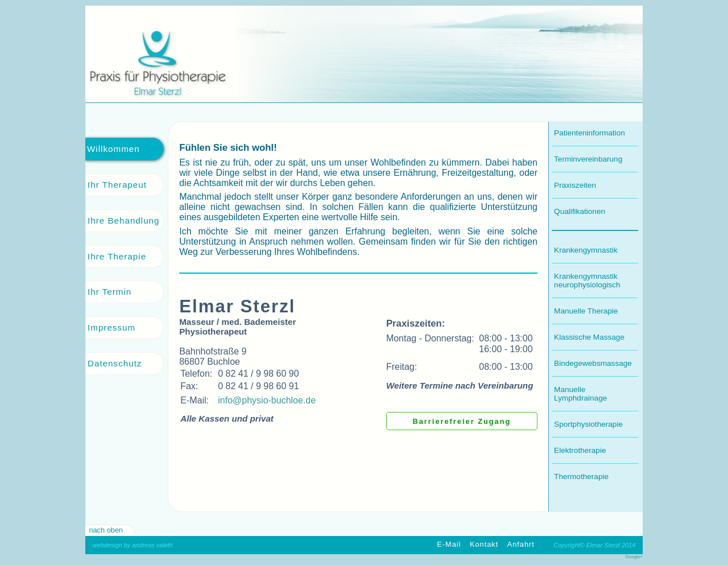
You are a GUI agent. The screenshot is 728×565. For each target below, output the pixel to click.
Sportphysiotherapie (588, 424)
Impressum (111, 327)
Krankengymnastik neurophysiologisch (587, 281)
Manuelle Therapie (586, 311)
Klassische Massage (589, 337)
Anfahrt (521, 545)
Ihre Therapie (117, 256)
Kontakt (484, 545)
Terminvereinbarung (588, 159)
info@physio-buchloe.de (267, 400)
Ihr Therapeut (117, 185)
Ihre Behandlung (123, 220)
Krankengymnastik (586, 250)
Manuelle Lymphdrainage (580, 394)
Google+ (634, 557)
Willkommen (113, 149)
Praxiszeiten (575, 185)
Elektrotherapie (580, 450)
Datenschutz (115, 363)
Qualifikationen (580, 211)
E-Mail (449, 545)
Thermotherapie (581, 477)
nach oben (106, 530)
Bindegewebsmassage (593, 363)
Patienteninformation (590, 133)
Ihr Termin (109, 292)
